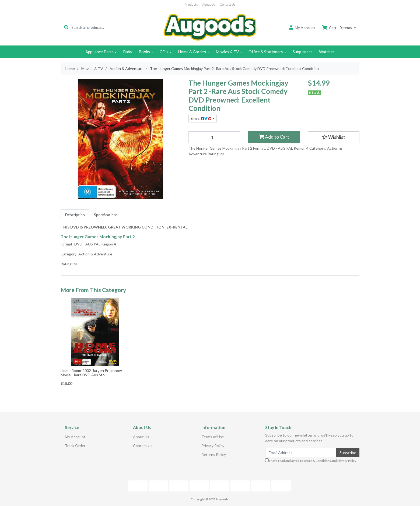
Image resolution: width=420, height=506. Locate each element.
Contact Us (228, 4)
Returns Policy (214, 454)
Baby (128, 52)
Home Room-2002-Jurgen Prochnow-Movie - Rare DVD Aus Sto (92, 373)
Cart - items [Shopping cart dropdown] (337, 28)
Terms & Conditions (317, 461)
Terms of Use (213, 437)
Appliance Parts (99, 52)
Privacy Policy (213, 446)
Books (144, 52)
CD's (164, 52)
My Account (75, 437)
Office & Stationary (266, 52)
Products (191, 4)
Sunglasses (303, 52)
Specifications (106, 215)
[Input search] (100, 27)
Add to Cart (274, 137)
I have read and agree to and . (311, 460)
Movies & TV (227, 52)
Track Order (75, 446)
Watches (327, 52)
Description (75, 215)
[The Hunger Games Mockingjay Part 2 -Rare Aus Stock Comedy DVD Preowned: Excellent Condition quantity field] (214, 137)
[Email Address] (301, 453)
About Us (209, 4)
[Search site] (66, 27)
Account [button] (302, 28)
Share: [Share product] (201, 119)
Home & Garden (192, 52)
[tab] (75, 215)
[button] (334, 137)
